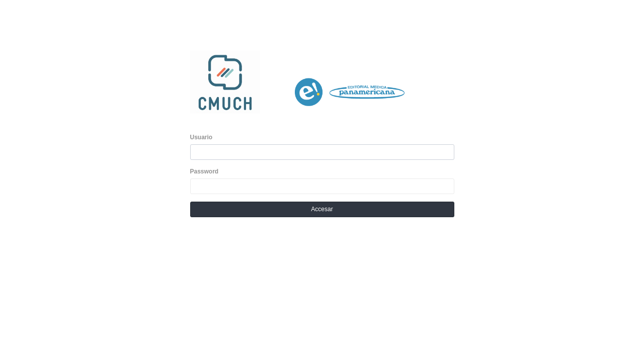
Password (205, 171)
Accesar (322, 209)
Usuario (202, 137)
